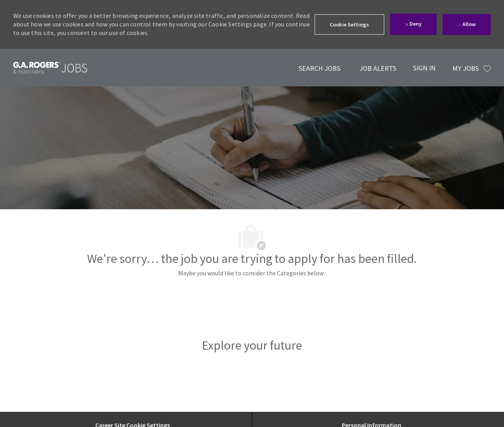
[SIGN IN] (424, 67)
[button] (349, 24)
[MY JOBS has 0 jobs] (472, 68)
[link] (50, 67)
